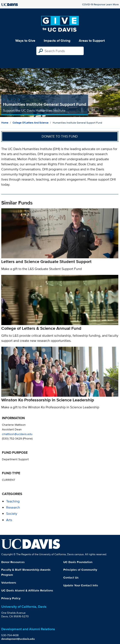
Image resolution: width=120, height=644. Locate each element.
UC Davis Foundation (78, 562)
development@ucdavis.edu (18, 639)
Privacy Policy (11, 598)
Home (5, 123)
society (12, 514)
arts (9, 520)
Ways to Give (25, 41)
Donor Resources (13, 562)
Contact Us (71, 577)
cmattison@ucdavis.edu (17, 434)
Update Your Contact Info (81, 585)
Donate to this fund (60, 136)
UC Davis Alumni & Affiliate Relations (27, 590)
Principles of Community (80, 570)
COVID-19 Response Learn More (100, 4)
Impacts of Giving (57, 41)
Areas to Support (92, 41)
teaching (13, 501)
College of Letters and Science (30, 123)
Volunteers (9, 583)
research (13, 507)
